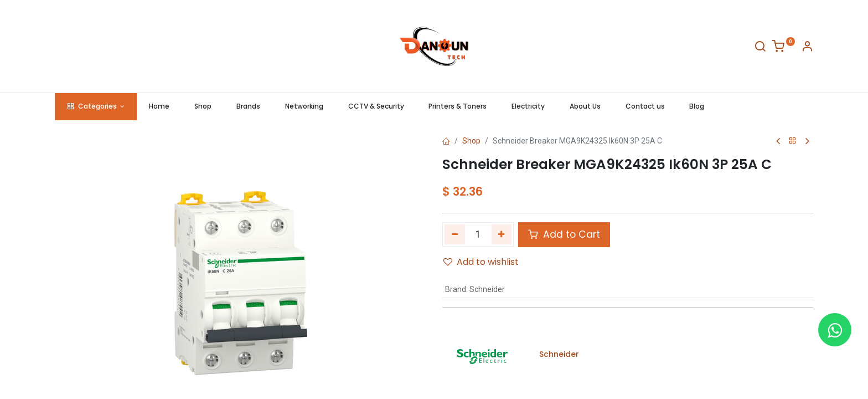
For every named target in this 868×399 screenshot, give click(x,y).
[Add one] (502, 234)
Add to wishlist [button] (481, 262)
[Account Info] (807, 48)
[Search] (760, 48)
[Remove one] (455, 234)
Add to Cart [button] (564, 234)
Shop (471, 141)
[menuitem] (159, 107)
